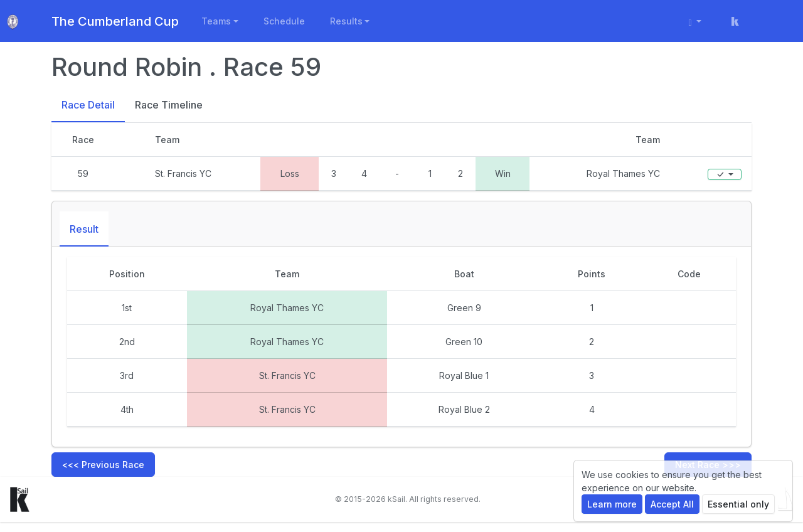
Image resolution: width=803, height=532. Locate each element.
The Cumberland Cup (115, 21)
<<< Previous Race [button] (103, 465)
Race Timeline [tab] (169, 105)
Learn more (612, 504)
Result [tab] (84, 229)
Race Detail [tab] (88, 105)
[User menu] (695, 21)
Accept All (672, 504)
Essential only (738, 504)
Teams (216, 21)
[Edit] (725, 174)
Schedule (284, 21)
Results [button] (346, 21)
